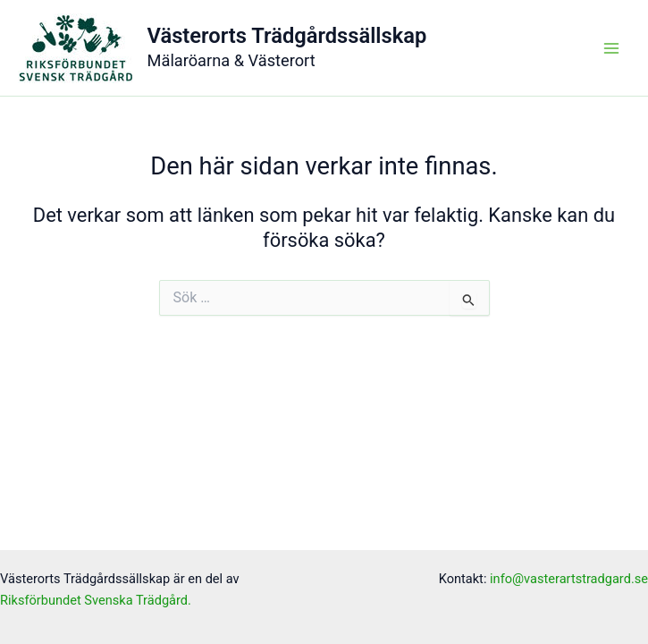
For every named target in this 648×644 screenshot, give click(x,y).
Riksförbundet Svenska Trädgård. (96, 600)
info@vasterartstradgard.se (569, 579)
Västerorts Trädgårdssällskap (287, 36)
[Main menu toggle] (611, 48)
